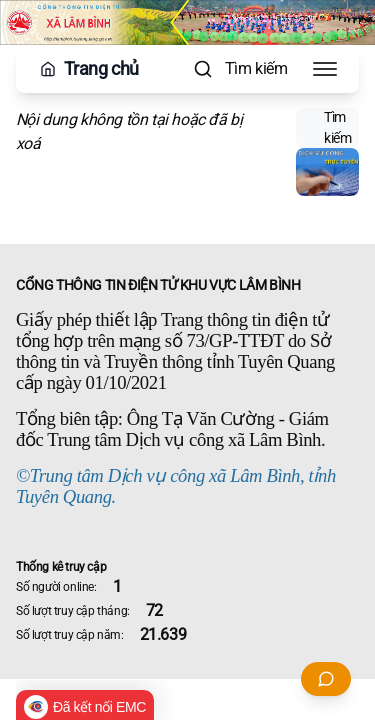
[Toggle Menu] (325, 69)
